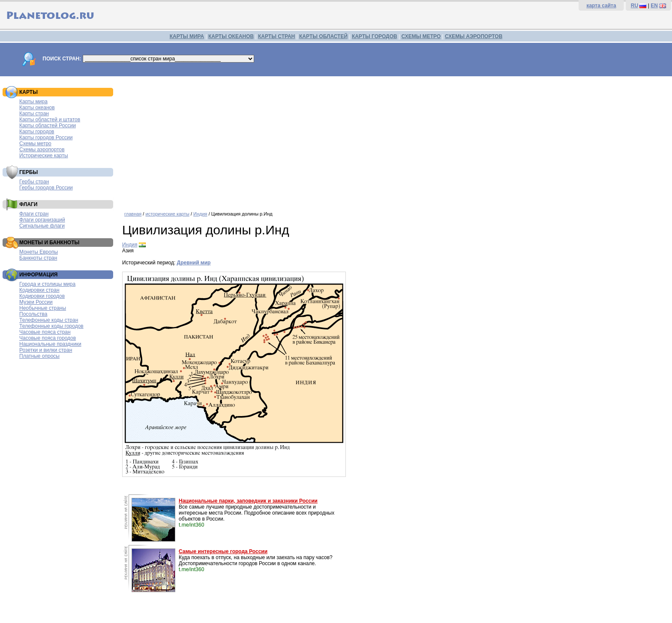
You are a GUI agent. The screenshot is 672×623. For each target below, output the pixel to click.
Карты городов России (46, 138)
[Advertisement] (379, 141)
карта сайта (601, 6)
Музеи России (36, 302)
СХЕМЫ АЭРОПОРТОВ (474, 36)
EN (654, 6)
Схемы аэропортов (42, 150)
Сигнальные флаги (42, 226)
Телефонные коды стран (49, 320)
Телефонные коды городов (51, 326)
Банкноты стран (38, 258)
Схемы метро (35, 144)
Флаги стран (34, 214)
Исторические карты (44, 156)
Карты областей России (48, 126)
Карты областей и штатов (50, 120)
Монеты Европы (39, 252)
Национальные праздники (50, 344)
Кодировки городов (42, 296)
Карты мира (33, 102)
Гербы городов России (46, 188)
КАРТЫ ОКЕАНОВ (231, 36)
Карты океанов (37, 108)
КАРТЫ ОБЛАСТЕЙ (323, 36)
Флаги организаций (42, 220)
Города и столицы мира (47, 284)
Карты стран (34, 114)
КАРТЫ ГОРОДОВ (375, 36)
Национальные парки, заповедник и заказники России (248, 501)
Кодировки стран (39, 290)
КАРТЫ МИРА (187, 36)
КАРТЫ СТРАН (276, 36)
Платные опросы (39, 356)
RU (634, 6)
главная (133, 214)
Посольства (33, 314)
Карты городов (37, 132)
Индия (200, 214)
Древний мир (194, 263)
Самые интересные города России (223, 551)
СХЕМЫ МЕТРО (421, 36)
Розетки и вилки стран (46, 350)
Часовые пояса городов (48, 338)
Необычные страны (43, 308)
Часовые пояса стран (45, 332)
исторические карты (167, 214)
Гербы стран (34, 182)
